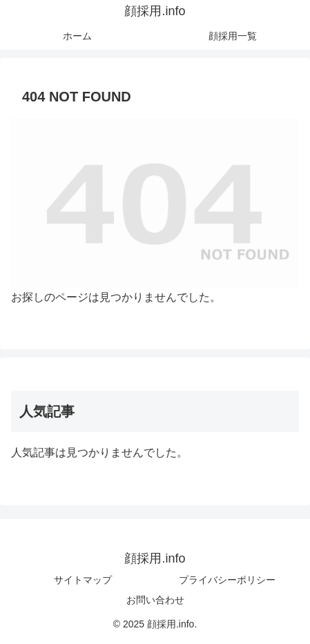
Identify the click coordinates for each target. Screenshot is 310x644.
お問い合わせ (155, 600)
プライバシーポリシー (227, 580)
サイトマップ (83, 580)
